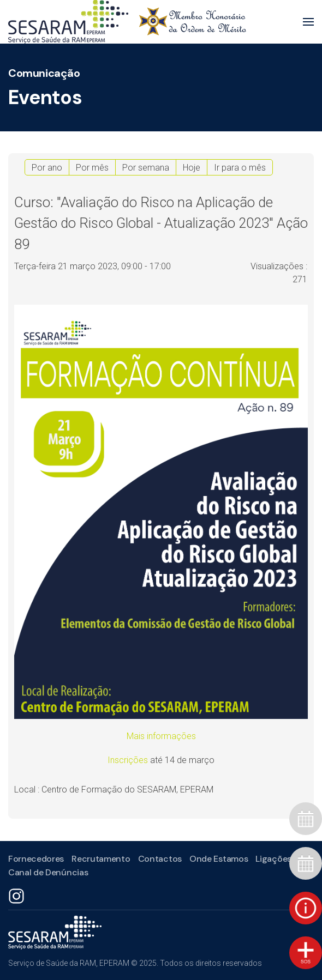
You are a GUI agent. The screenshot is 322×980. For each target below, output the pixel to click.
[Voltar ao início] (127, 22)
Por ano (47, 168)
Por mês (92, 168)
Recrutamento (100, 859)
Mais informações (161, 736)
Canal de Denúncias (47, 872)
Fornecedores (35, 859)
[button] (308, 22)
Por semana (146, 168)
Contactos (159, 859)
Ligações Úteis (284, 859)
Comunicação (44, 73)
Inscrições (129, 760)
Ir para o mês (240, 168)
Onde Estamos (217, 859)
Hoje (192, 168)
